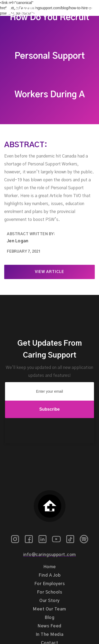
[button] (90, 9)
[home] (18, 9)
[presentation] (50, 431)
